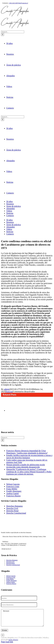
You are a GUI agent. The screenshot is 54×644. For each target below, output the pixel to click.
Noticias (9, 621)
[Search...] (13, 262)
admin (7, 619)
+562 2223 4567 (13, 3)
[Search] (3, 265)
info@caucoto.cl (23, 3)
